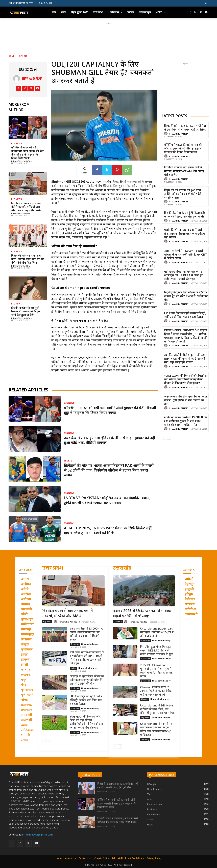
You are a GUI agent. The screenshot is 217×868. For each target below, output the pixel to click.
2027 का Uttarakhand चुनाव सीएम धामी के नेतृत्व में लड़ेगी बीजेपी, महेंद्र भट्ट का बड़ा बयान (157, 671)
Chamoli (145, 699)
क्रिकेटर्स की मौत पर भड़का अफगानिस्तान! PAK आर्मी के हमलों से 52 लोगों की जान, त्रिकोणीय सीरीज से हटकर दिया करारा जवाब (109, 471)
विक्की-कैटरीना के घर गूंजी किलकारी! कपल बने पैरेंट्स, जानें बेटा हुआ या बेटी (26, 312)
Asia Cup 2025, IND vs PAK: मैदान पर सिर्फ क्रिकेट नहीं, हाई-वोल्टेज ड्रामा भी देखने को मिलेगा (108, 531)
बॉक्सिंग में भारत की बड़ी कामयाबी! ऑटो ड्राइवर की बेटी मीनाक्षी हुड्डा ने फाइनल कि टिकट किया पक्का (27, 153)
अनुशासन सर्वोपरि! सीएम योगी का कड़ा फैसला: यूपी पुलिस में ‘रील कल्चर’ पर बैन (186, 400)
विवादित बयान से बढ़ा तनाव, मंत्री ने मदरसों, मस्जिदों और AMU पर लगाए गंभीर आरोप (26, 207)
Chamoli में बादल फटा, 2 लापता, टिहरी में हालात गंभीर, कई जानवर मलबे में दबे (156, 691)
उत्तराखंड (122, 568)
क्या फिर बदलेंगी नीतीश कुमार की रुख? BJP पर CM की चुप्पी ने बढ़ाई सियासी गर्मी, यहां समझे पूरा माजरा (185, 359)
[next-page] (169, 437)
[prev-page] (164, 437)
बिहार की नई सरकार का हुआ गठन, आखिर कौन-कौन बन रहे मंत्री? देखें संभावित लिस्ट (27, 259)
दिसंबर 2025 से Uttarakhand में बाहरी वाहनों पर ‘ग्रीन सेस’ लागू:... (143, 614)
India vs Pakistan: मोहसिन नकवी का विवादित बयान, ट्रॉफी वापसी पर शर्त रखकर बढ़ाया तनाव (107, 501)
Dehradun (146, 640)
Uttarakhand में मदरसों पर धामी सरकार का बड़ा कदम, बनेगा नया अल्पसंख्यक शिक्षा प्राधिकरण (156, 730)
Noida (73, 668)
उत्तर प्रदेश (53, 568)
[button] (206, 3)
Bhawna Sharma (32, 78)
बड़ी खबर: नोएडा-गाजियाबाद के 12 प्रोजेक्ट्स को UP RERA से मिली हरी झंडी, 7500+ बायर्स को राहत (184, 276)
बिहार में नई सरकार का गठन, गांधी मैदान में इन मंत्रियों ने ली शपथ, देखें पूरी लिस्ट (186, 128)
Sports (23, 56)
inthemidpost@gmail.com (37, 835)
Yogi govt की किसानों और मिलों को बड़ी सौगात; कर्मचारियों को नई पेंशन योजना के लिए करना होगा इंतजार (186, 380)
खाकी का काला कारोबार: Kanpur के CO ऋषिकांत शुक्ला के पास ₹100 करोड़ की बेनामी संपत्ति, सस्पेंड (185, 421)
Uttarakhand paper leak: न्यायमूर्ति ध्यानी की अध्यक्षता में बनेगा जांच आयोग (157, 633)
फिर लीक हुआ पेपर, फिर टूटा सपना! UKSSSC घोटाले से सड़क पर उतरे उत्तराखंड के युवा (157, 651)
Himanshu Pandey (21, 162)
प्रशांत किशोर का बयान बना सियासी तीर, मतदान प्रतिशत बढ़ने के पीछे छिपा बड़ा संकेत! (185, 234)
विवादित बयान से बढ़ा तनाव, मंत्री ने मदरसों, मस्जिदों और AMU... (68, 614)
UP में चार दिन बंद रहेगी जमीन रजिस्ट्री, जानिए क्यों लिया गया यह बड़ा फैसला (185, 315)
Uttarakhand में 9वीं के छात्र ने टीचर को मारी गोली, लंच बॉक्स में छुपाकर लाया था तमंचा (157, 709)
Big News (16, 144)
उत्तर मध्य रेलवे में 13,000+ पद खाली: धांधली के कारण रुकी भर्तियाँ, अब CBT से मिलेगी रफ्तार (186, 255)
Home (11, 56)
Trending (75, 644)
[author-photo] (166, 134)
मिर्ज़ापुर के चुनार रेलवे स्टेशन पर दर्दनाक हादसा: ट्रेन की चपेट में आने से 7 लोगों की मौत (186, 296)
